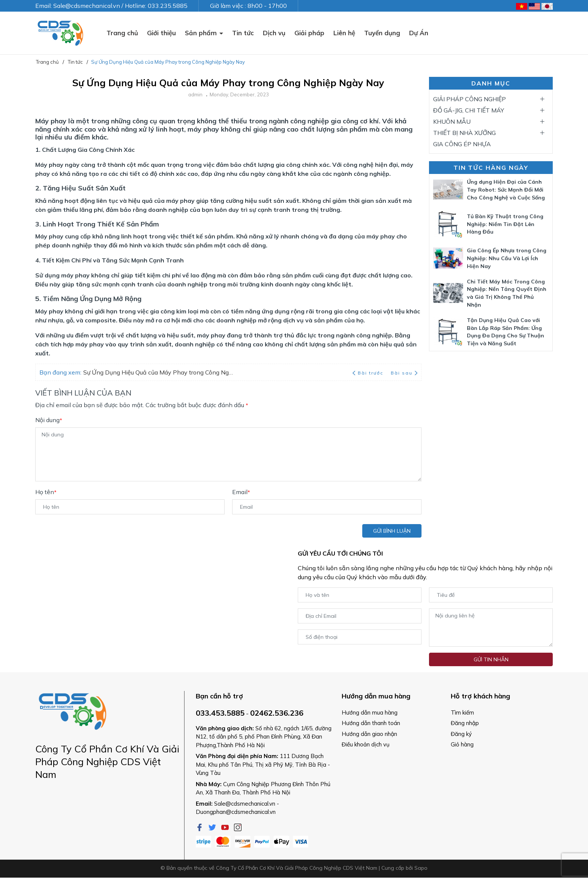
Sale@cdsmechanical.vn (245, 804)
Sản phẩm (202, 33)
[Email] (327, 507)
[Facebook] (200, 827)
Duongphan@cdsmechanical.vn (236, 812)
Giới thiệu (161, 33)
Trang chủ (122, 33)
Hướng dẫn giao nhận (369, 734)
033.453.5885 (220, 713)
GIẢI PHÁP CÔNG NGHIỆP (469, 99)
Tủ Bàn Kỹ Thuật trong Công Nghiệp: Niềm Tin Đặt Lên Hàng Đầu (505, 224)
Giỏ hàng (462, 744)
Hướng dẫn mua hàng (370, 712)
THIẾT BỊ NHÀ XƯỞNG (464, 133)
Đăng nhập (465, 723)
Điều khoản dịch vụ (366, 744)
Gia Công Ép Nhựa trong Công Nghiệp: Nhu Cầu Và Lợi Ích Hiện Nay (507, 258)
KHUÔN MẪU (452, 121)
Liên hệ (344, 33)
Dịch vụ (274, 33)
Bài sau (404, 373)
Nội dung (49, 420)
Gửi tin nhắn (491, 659)
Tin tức (243, 33)
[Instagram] (238, 827)
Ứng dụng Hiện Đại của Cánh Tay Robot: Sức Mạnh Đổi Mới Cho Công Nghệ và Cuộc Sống (506, 190)
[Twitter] (213, 827)
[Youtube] (226, 827)
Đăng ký (461, 734)
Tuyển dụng (382, 33)
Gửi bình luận (392, 531)
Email (241, 492)
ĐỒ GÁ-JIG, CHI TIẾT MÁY (469, 110)
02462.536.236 (277, 713)
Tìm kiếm (462, 712)
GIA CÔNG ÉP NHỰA (462, 144)
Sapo (421, 868)
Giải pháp (309, 33)
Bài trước (369, 373)
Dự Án (419, 33)
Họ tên (46, 492)
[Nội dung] (228, 454)
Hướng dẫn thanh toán (371, 723)
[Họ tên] (130, 507)
